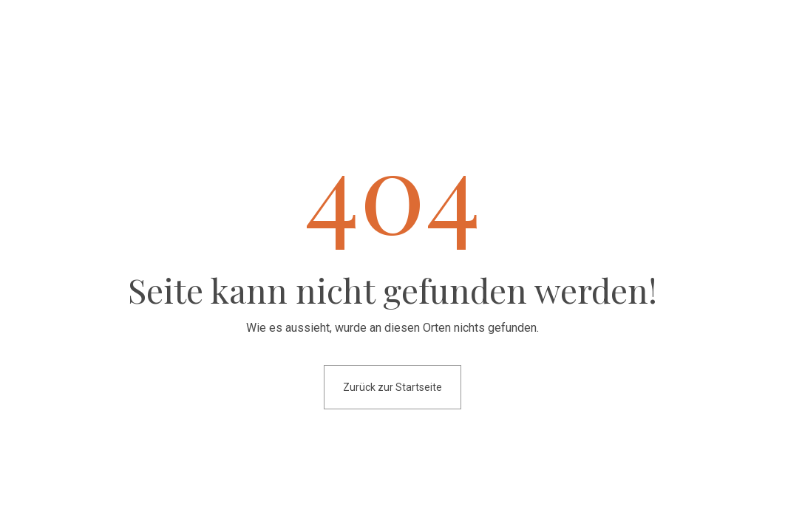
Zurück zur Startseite (392, 387)
